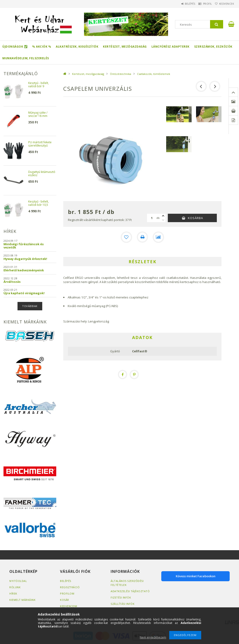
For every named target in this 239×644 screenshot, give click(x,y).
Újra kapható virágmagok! (24, 293)
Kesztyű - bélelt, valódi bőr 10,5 (39, 203)
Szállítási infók (123, 604)
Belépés (181, 4)
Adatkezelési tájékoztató (130, 591)
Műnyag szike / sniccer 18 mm (38, 114)
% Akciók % (42, 47)
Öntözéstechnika (121, 74)
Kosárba (195, 218)
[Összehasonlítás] (158, 237)
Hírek (13, 593)
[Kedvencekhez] (127, 237)
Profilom (67, 593)
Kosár (65, 600)
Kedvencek (225, 4)
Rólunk (15, 587)
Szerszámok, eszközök (213, 47)
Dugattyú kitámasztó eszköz (42, 174)
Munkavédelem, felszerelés (26, 58)
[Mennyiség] (152, 218)
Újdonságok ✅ (15, 47)
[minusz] (163, 220)
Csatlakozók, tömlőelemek (154, 74)
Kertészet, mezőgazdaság (125, 47)
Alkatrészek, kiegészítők (77, 47)
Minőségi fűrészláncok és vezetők (24, 246)
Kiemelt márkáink (22, 600)
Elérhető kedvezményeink (24, 270)
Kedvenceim (69, 606)
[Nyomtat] (142, 237)
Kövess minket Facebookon (196, 576)
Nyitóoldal (18, 581)
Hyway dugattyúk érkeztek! (25, 259)
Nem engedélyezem (153, 637)
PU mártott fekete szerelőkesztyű (40, 144)
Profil (202, 4)
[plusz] (163, 216)
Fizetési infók (121, 597)
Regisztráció (70, 587)
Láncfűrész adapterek (170, 47)
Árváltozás (12, 282)
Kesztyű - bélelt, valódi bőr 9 (39, 85)
